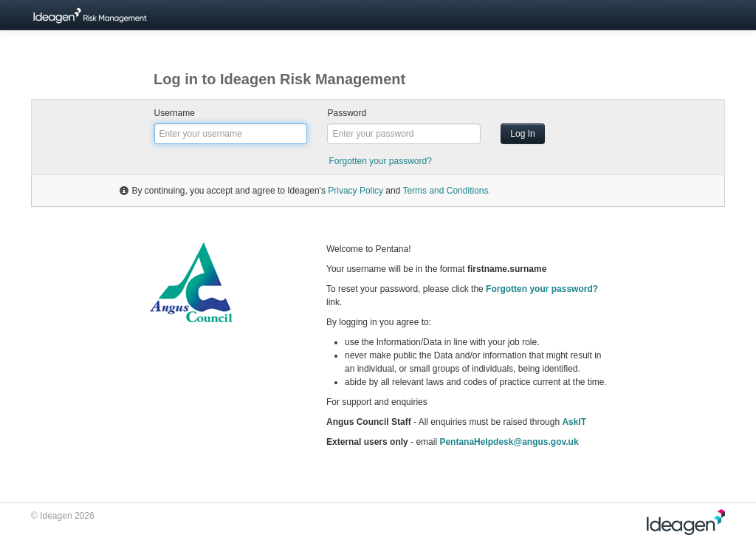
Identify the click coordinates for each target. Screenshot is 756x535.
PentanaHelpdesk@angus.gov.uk (509, 442)
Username (175, 113)
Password (347, 113)
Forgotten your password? (380, 161)
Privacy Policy (355, 191)
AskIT (574, 422)
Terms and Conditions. (446, 191)
